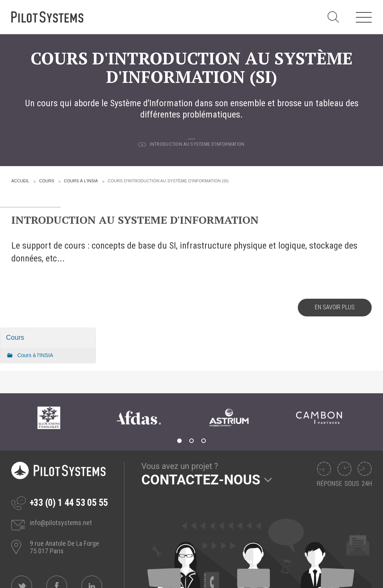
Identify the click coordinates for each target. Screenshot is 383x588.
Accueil (20, 181)
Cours (47, 181)
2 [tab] (191, 441)
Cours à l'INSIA (81, 181)
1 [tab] (179, 441)
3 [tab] (204, 441)
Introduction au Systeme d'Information (197, 144)
